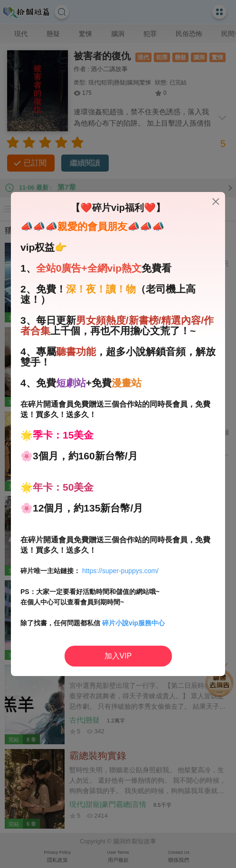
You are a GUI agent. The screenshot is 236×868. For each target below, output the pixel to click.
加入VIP (118, 656)
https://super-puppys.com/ (120, 571)
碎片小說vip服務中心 (133, 623)
